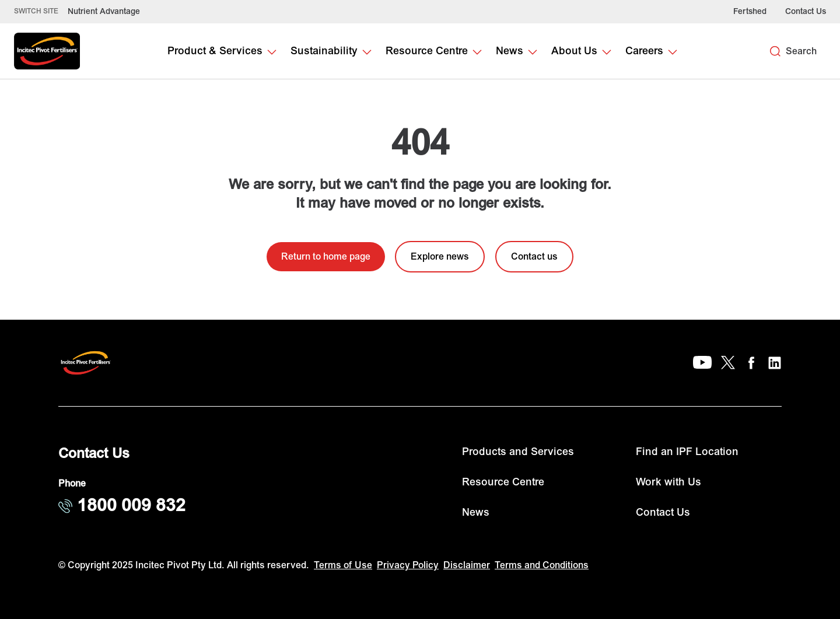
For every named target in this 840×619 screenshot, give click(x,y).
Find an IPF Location (687, 452)
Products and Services (518, 452)
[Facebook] (751, 363)
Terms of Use (343, 565)
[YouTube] (702, 363)
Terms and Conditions (542, 565)
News (476, 513)
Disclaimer (467, 565)
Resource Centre (503, 482)
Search (801, 51)
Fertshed (750, 11)
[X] (728, 363)
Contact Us (806, 11)
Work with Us (668, 482)
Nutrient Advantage (104, 11)
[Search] (775, 51)
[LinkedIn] (775, 363)
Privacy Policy (408, 565)
